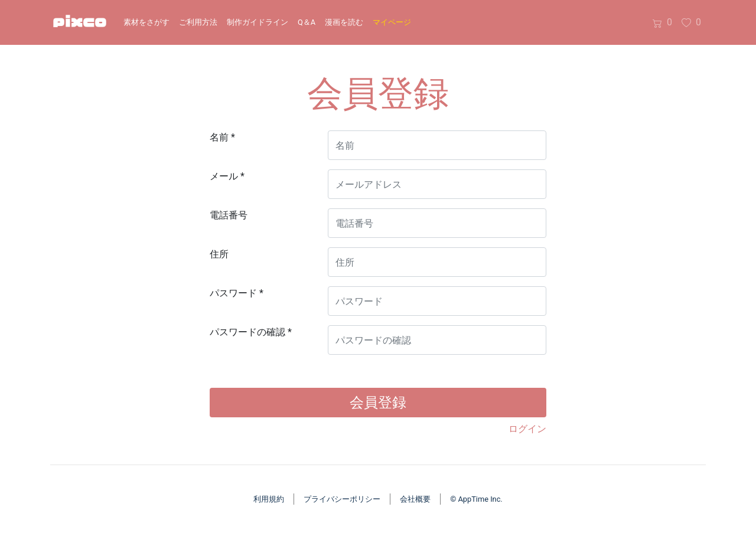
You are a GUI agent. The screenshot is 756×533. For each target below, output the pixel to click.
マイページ (392, 22)
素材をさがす (146, 22)
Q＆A (307, 22)
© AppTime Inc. (476, 499)
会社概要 (415, 499)
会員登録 (378, 403)
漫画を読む (344, 22)
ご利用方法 (198, 22)
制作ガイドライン (258, 22)
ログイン (527, 429)
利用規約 (269, 499)
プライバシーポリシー (342, 499)
